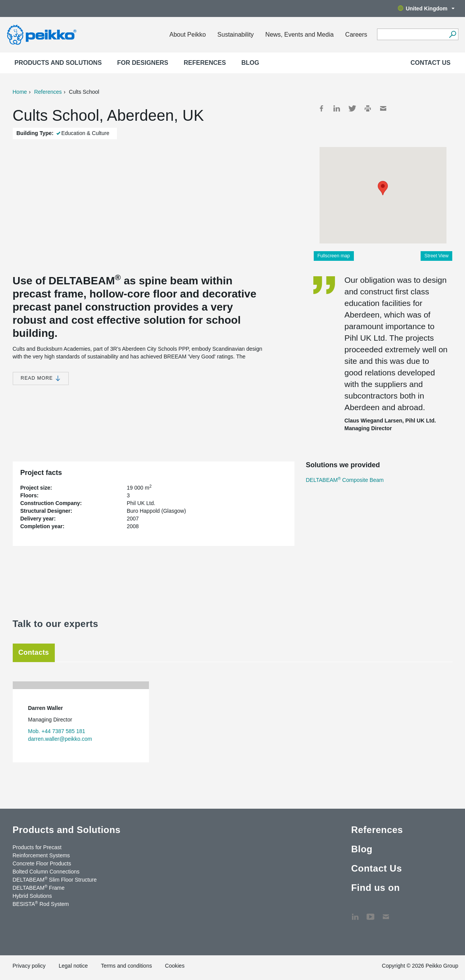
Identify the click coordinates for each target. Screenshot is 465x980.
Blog (250, 63)
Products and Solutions (58, 63)
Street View (437, 256)
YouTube (370, 913)
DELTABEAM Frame (39, 887)
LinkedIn (337, 108)
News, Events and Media (300, 35)
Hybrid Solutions (32, 896)
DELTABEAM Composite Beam (345, 480)
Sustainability (235, 35)
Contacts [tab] (34, 652)
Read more (41, 378)
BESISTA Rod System (41, 904)
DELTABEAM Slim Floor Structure (55, 879)
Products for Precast (37, 847)
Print (368, 108)
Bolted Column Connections (46, 872)
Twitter (352, 108)
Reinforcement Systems (41, 855)
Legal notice (73, 966)
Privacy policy (29, 966)
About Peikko (188, 35)
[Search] (453, 34)
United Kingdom (426, 8)
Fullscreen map (334, 256)
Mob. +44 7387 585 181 (57, 731)
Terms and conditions (126, 966)
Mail (383, 108)
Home (20, 92)
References (205, 63)
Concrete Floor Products (42, 863)
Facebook (321, 108)
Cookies (175, 966)
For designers (143, 63)
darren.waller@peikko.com (60, 739)
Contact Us (431, 63)
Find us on (375, 888)
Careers (356, 35)
